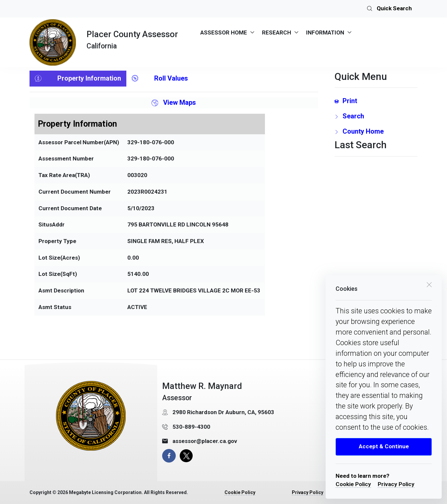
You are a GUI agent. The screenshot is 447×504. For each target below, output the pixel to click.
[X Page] (186, 456)
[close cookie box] (429, 284)
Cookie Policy (353, 484)
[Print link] (376, 101)
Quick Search (389, 9)
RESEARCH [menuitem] (277, 32)
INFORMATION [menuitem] (325, 32)
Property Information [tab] (78, 79)
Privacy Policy (396, 484)
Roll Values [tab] (160, 79)
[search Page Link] (376, 116)
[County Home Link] (376, 131)
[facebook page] (169, 456)
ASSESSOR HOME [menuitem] (224, 32)
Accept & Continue (384, 446)
